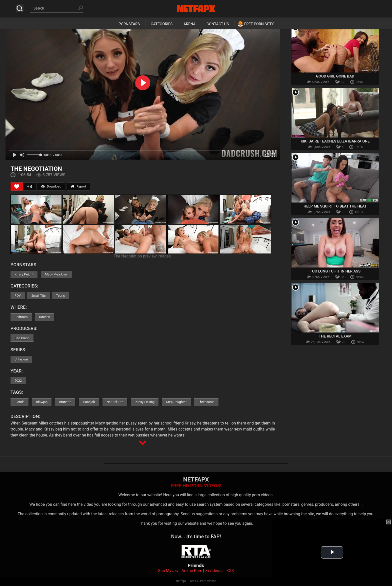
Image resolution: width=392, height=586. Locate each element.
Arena (189, 24)
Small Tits (38, 296)
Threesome (206, 402)
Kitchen (45, 317)
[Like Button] (17, 186)
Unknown (21, 359)
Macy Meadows (56, 274)
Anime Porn (192, 571)
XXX (230, 571)
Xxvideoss (214, 571)
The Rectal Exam (335, 336)
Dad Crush (22, 338)
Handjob (89, 402)
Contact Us (218, 24)
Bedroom (21, 317)
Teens (61, 296)
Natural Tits (115, 402)
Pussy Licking (145, 402)
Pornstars (129, 24)
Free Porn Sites (259, 24)
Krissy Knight (24, 274)
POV (18, 296)
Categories (162, 24)
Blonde (19, 402)
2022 (18, 381)
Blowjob (42, 402)
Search (20, 8)
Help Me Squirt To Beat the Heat (335, 206)
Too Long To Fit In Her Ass (335, 271)
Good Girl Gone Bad (335, 76)
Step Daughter (176, 402)
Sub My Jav (168, 571)
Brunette (65, 402)
